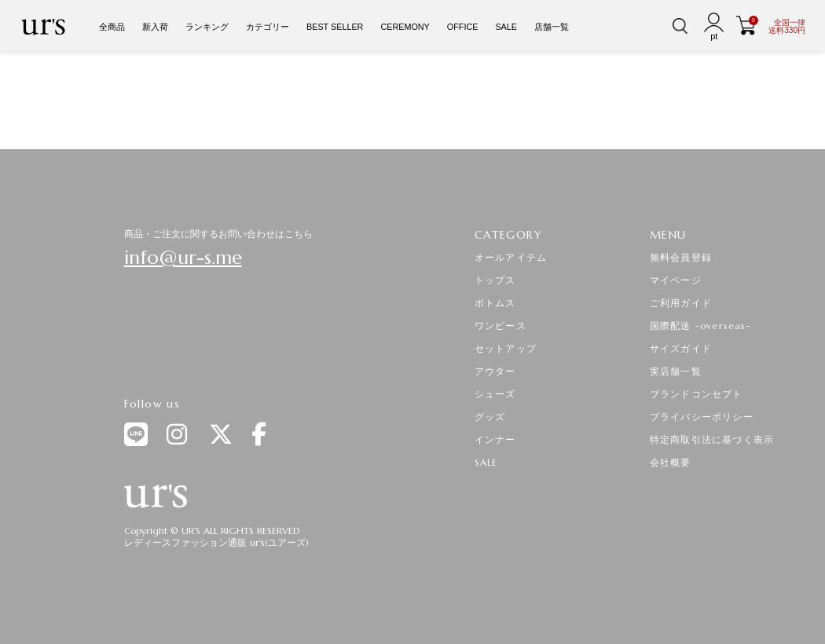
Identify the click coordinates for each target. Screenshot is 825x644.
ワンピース (500, 326)
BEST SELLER (335, 27)
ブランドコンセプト (697, 394)
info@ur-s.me (183, 258)
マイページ (676, 280)
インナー (495, 439)
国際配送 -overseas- (700, 326)
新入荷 (155, 27)
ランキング (207, 27)
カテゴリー (268, 27)
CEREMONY (405, 27)
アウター (495, 371)
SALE (506, 27)
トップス (495, 280)
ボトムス (495, 303)
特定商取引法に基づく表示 (712, 439)
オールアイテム (511, 257)
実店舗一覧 (676, 371)
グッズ (490, 417)
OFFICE (463, 27)
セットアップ (506, 348)
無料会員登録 (681, 257)
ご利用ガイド (681, 303)
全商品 (112, 27)
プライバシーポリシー (702, 417)
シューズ (495, 394)
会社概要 (671, 462)
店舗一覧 (552, 27)
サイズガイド (681, 348)
